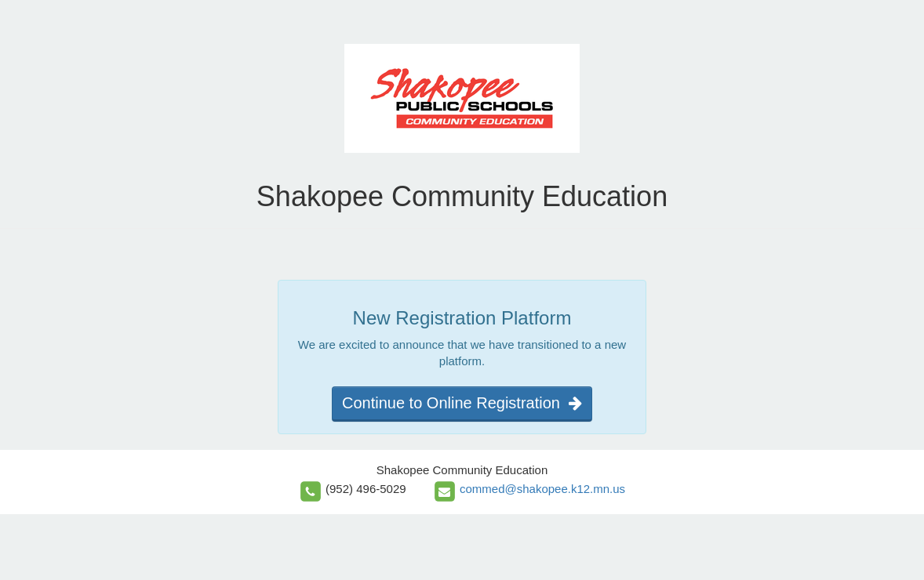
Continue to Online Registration (462, 403)
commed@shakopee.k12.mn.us (542, 489)
